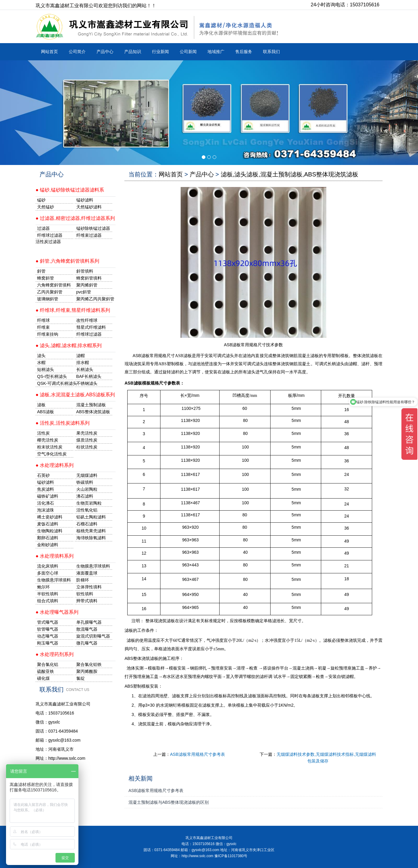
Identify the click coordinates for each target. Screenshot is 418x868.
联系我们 (271, 52)
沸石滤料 (85, 496)
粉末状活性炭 (50, 447)
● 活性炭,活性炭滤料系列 (63, 423)
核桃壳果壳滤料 (91, 531)
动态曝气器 (48, 636)
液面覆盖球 (87, 573)
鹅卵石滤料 (48, 538)
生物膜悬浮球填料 (93, 566)
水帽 (41, 363)
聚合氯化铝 (48, 664)
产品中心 (105, 52)
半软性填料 (48, 594)
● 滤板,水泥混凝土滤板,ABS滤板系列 (75, 395)
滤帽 (81, 356)
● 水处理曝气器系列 (57, 612)
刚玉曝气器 (48, 643)
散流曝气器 (87, 629)
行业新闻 (160, 52)
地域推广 (216, 52)
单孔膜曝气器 (89, 622)
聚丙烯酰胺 (87, 671)
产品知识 (133, 52)
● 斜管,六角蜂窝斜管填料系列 (67, 261)
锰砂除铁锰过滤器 (93, 228)
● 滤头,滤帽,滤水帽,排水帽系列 (69, 345)
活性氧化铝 (87, 510)
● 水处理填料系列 (55, 556)
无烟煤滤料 (87, 475)
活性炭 (43, 433)
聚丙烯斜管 (87, 285)
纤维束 (43, 327)
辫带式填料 (87, 601)
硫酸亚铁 (46, 671)
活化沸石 (46, 503)
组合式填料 (48, 601)
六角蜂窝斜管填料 (54, 285)
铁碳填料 (85, 482)
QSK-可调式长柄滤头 (55, 383)
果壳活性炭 (87, 433)
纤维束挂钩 (48, 334)
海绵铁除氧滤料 (91, 538)
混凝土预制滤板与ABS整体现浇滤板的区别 (169, 802)
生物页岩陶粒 (89, 503)
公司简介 (77, 52)
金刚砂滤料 (48, 545)
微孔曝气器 (87, 643)
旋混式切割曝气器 (93, 636)
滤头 (41, 356)
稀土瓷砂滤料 (50, 517)
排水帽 (83, 363)
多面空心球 (48, 573)
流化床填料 (48, 566)
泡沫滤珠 (46, 510)
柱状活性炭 (87, 447)
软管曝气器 (48, 629)
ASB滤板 (141, 356)
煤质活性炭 (87, 440)
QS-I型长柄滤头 (52, 376)
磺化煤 (43, 678)
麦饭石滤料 (48, 524)
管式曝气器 (48, 622)
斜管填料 (85, 271)
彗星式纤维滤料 (91, 327)
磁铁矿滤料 (48, 496)
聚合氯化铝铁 (89, 664)
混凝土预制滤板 (91, 405)
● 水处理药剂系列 (55, 654)
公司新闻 (188, 52)
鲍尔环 (43, 587)
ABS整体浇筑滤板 (93, 412)
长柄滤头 (85, 369)
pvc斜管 (84, 292)
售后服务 (244, 52)
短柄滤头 (46, 369)
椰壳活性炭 (48, 440)
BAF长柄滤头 (89, 376)
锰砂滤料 (46, 482)
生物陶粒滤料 (50, 531)
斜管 (41, 271)
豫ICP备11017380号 (231, 856)
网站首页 (49, 52)
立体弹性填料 (89, 587)
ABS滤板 (46, 412)
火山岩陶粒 (87, 489)
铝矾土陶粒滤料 (91, 517)
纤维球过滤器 (50, 235)
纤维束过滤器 (89, 235)
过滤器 (43, 228)
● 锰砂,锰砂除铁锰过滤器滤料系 (70, 190)
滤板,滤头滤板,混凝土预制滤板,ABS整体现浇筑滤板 (290, 174)
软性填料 (85, 594)
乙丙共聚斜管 (50, 292)
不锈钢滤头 (87, 383)
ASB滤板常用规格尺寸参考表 (198, 754)
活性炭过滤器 (48, 242)
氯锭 (81, 678)
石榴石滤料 (87, 524)
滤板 (41, 405)
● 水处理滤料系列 (55, 465)
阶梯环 (83, 580)
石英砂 (43, 475)
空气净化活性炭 (52, 454)
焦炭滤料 (46, 489)
